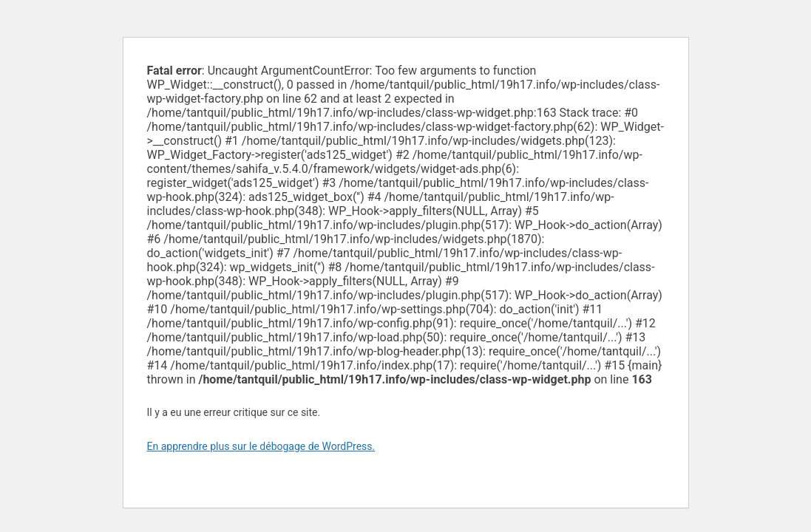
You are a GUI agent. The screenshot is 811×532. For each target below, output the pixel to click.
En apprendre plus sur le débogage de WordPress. (261, 446)
